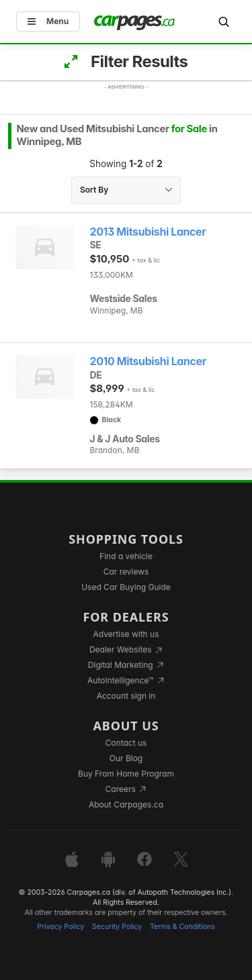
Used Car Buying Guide (126, 587)
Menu (48, 21)
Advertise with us (126, 634)
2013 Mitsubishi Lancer (148, 232)
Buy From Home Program (126, 774)
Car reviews (126, 572)
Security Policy (117, 927)
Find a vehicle (126, 556)
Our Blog (126, 758)
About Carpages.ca (126, 804)
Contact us (126, 743)
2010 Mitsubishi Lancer (148, 361)
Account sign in (126, 696)
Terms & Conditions (182, 927)
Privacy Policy (60, 927)
